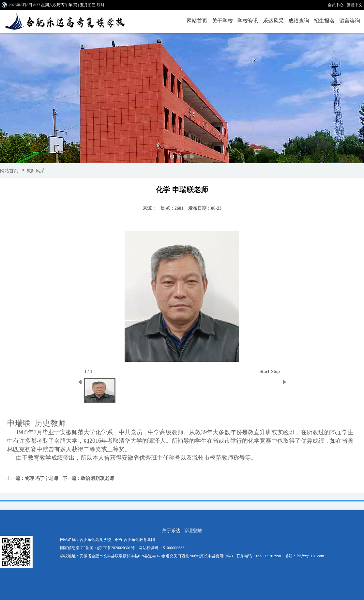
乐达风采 (273, 21)
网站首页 (197, 21)
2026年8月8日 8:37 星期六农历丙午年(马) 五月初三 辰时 (57, 5)
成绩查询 (299, 21)
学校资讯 (248, 21)
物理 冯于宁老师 (41, 478)
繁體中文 (355, 5)
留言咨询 (350, 21)
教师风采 (36, 171)
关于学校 (222, 21)
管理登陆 (193, 531)
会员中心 (336, 5)
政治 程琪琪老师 (98, 478)
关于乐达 (171, 531)
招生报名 (324, 21)
